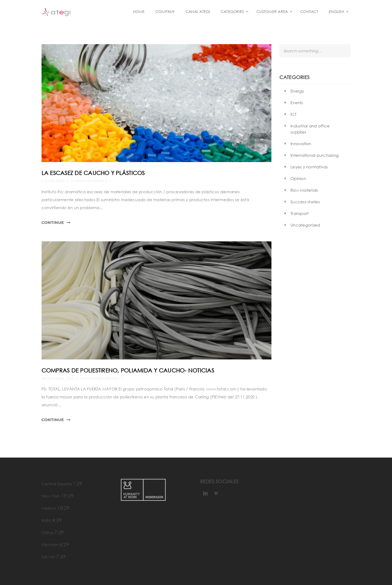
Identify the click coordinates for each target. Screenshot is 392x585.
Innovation (301, 144)
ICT (293, 114)
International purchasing (315, 155)
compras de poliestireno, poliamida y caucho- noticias (128, 370)
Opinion (298, 178)
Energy (297, 91)
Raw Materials (92, 181)
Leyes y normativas (309, 167)
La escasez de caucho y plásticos (93, 173)
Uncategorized (305, 225)
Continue (53, 222)
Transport (299, 213)
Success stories (305, 202)
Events (297, 103)
